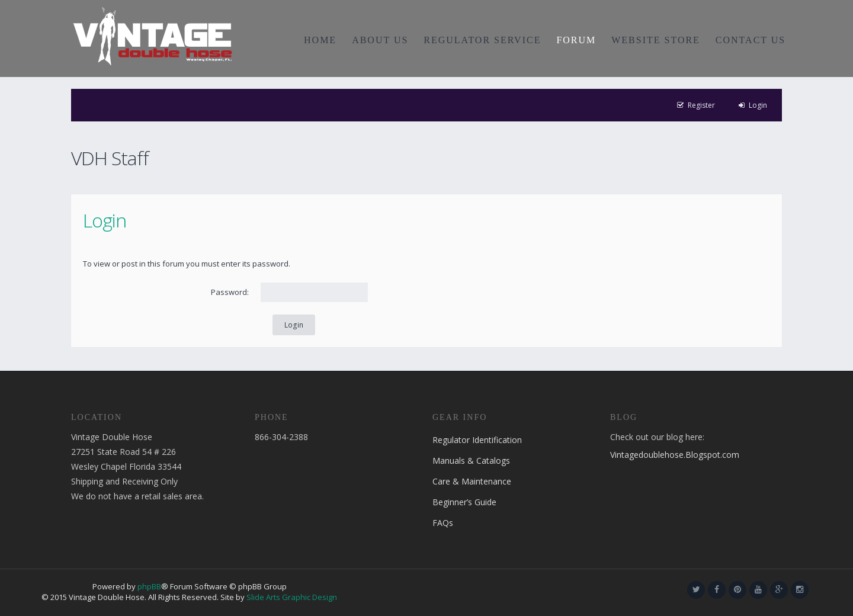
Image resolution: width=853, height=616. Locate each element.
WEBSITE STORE (656, 40)
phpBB (149, 586)
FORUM (576, 40)
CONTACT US (751, 40)
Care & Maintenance (472, 481)
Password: (230, 292)
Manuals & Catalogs (471, 461)
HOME (320, 40)
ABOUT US (380, 40)
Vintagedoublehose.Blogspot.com (675, 455)
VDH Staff (110, 158)
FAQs (443, 523)
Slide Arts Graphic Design (292, 597)
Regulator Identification (477, 440)
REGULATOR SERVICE (482, 40)
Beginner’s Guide (464, 502)
